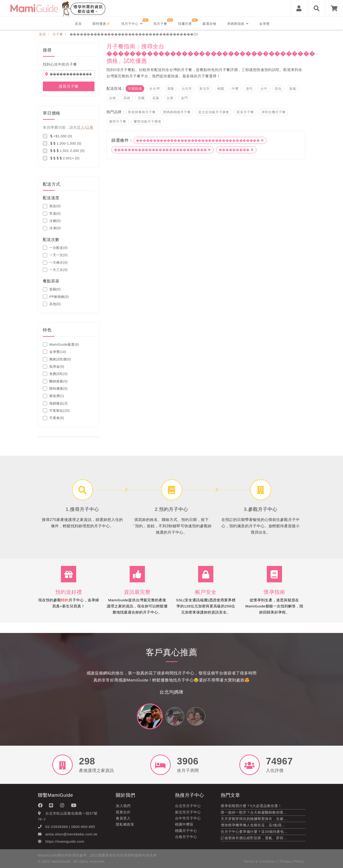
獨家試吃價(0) (57, 359)
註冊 (90, 127)
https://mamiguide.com (65, 841)
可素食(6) (54, 418)
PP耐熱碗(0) (56, 297)
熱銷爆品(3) (55, 403)
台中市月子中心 (188, 818)
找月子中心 (132, 24)
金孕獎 (264, 24)
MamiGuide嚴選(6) (61, 344)
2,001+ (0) (61, 158)
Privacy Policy (292, 861)
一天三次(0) (55, 270)
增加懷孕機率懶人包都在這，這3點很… (253, 825)
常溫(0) (52, 213)
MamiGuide (61, 861)
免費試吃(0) (55, 374)
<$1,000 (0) (58, 136)
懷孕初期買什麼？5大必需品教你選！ (251, 806)
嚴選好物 (209, 24)
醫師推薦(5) (55, 381)
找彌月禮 (185, 24)
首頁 (78, 24)
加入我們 (123, 806)
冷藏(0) (52, 221)
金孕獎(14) (55, 352)
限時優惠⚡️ (101, 24)
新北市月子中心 (188, 812)
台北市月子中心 (188, 806)
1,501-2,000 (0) (64, 151)
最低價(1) (54, 396)
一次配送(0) (55, 248)
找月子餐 (160, 24)
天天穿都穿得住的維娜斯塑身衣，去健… (254, 819)
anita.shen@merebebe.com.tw (72, 834)
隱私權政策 (125, 824)
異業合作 (123, 812)
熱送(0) (52, 206)
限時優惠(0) (55, 389)
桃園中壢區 (184, 824)
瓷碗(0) (52, 289)
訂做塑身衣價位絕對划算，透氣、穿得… (254, 838)
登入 (81, 127)
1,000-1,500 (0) (62, 143)
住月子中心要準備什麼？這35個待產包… (254, 832)
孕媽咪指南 (238, 24)
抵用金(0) (54, 367)
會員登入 (123, 818)
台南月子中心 (186, 837)
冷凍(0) (52, 228)
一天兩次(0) (55, 262)
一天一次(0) (55, 255)
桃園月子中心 (186, 831)
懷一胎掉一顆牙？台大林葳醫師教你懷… (254, 812)
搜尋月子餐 (69, 86)
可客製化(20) (56, 411)
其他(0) (52, 304)
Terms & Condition (259, 861)
